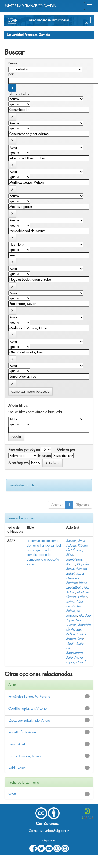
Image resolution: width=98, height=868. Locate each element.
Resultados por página (24, 450)
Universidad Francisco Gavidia (29, 35)
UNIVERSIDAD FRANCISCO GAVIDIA (30, 6)
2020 (12, 794)
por (11, 74)
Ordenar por (66, 450)
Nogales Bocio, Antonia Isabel (77, 569)
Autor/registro (18, 463)
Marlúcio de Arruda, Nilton (78, 629)
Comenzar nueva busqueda (31, 391)
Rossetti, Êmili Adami (23, 732)
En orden (44, 456)
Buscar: (13, 63)
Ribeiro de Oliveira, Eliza (77, 550)
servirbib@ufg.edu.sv (55, 831)
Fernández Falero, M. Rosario (74, 611)
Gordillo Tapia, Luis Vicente (78, 620)
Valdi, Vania (75, 643)
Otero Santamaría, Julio (75, 653)
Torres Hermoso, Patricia (75, 578)
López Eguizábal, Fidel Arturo (78, 587)
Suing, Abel (74, 601)
